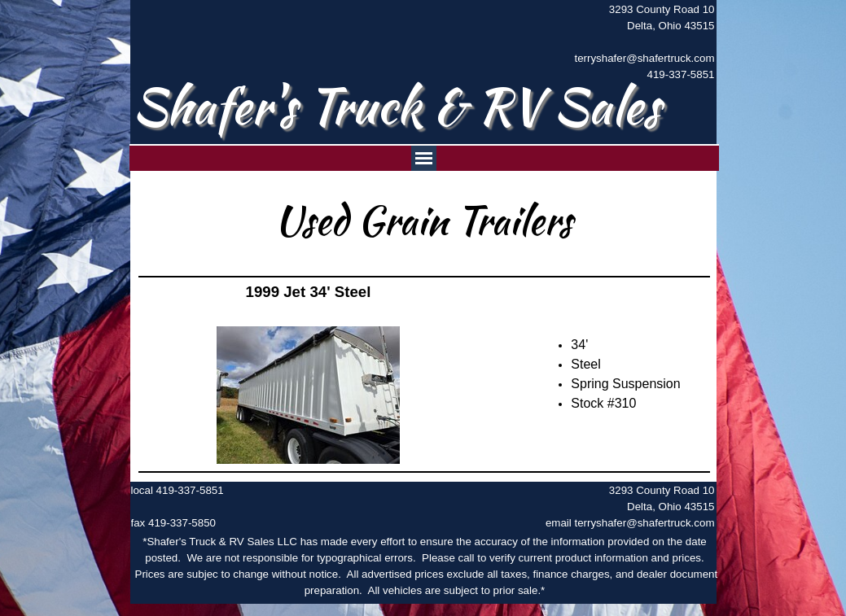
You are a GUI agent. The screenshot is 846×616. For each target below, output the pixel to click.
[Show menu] (424, 158)
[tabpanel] (636, 42)
